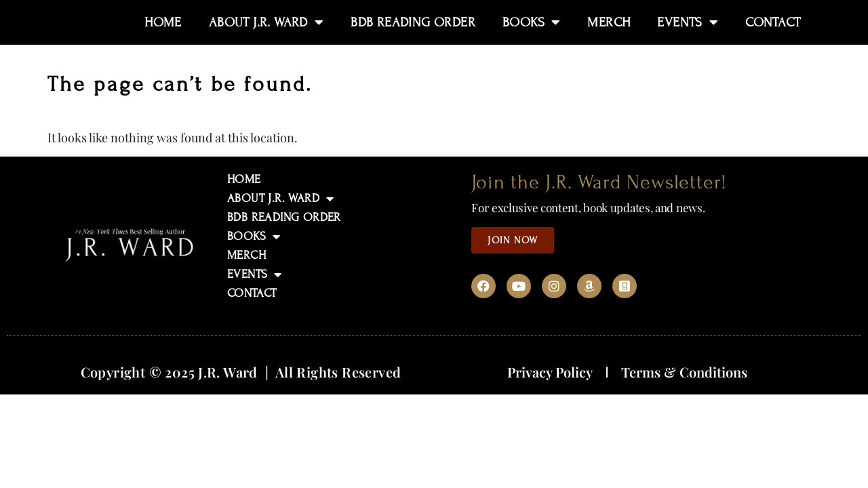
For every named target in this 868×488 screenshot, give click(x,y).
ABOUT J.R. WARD (280, 199)
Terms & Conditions (684, 372)
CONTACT (252, 293)
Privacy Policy (550, 372)
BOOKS (254, 237)
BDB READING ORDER (284, 217)
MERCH (246, 255)
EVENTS (255, 274)
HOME (244, 179)
